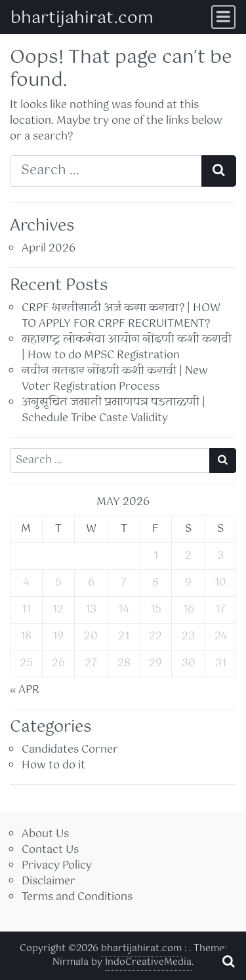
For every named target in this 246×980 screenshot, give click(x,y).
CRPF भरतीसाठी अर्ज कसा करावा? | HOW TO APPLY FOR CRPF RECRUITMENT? (121, 316)
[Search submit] (219, 171)
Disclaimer (49, 881)
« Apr (25, 690)
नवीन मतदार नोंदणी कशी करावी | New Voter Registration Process (115, 379)
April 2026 (49, 249)
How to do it (53, 765)
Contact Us (50, 850)
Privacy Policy (57, 866)
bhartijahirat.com (82, 18)
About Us (45, 834)
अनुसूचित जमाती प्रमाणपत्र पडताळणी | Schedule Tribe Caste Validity (113, 410)
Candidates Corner (70, 750)
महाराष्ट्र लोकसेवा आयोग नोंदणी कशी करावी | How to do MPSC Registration (127, 348)
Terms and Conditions (77, 897)
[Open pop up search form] (228, 962)
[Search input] (106, 171)
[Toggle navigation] (223, 17)
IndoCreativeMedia (148, 962)
